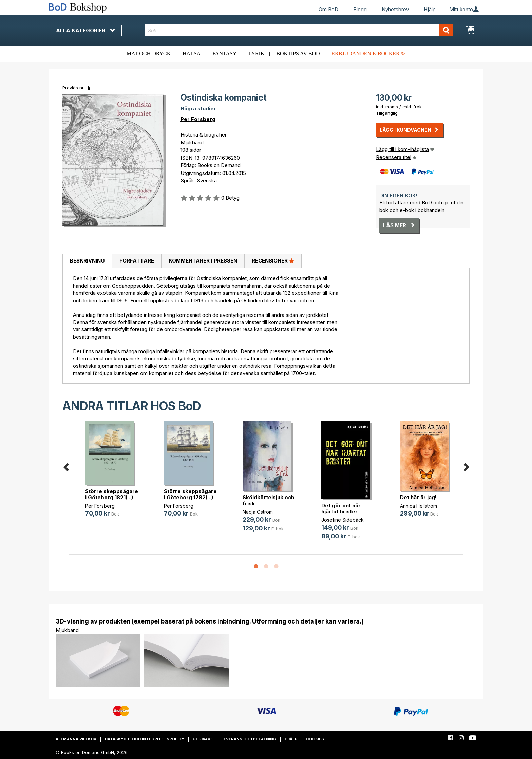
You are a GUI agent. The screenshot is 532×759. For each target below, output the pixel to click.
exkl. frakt (413, 107)
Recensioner (273, 260)
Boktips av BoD (298, 53)
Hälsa (192, 53)
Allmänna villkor (76, 739)
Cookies (315, 739)
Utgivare (203, 739)
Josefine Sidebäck (343, 520)
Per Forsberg (198, 119)
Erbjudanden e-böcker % (368, 53)
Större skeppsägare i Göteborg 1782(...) (190, 494)
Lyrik (256, 53)
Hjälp (430, 9)
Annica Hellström (419, 506)
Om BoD (328, 9)
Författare (137, 261)
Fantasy (224, 53)
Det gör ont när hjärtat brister (341, 509)
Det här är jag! (418, 497)
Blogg (360, 9)
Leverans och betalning (249, 739)
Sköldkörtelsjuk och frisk (268, 500)
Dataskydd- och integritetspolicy (145, 739)
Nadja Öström (258, 512)
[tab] (87, 261)
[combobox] (299, 30)
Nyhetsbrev (395, 9)
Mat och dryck (149, 53)
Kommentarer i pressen (203, 261)
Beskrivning (87, 261)
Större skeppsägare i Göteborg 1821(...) (112, 494)
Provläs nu (74, 88)
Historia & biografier (204, 135)
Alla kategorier (85, 30)
